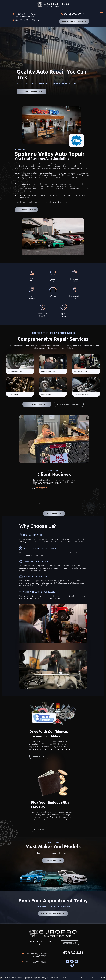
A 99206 (33, 16)
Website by (96, 978)
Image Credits (86, 978)
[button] (39, 504)
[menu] (101, 13)
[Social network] (67, 962)
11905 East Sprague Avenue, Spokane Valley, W (26, 15)
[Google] (76, 962)
